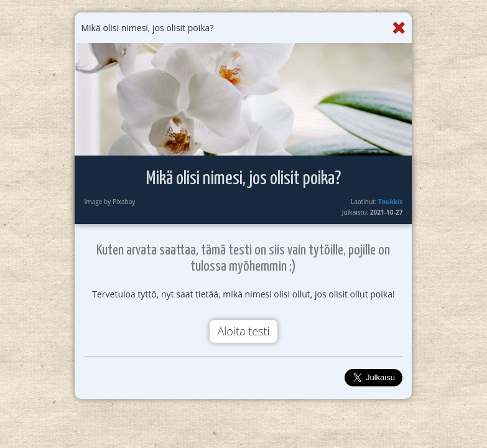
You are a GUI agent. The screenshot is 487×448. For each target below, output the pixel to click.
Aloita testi (243, 331)
